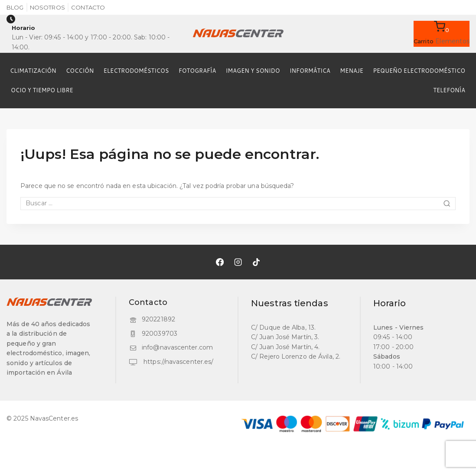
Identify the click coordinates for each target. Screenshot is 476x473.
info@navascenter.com (177, 347)
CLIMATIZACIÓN (33, 71)
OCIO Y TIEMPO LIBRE (42, 90)
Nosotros (47, 7)
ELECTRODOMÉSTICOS (136, 71)
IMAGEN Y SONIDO (253, 71)
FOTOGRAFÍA (197, 71)
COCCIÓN (80, 71)
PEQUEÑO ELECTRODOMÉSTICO (419, 71)
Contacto (88, 7)
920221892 (158, 319)
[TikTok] (256, 262)
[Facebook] (220, 262)
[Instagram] (238, 262)
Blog (15, 7)
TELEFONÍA (449, 90)
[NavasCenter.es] (238, 34)
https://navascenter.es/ (178, 362)
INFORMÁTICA (310, 71)
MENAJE (352, 71)
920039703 (160, 334)
